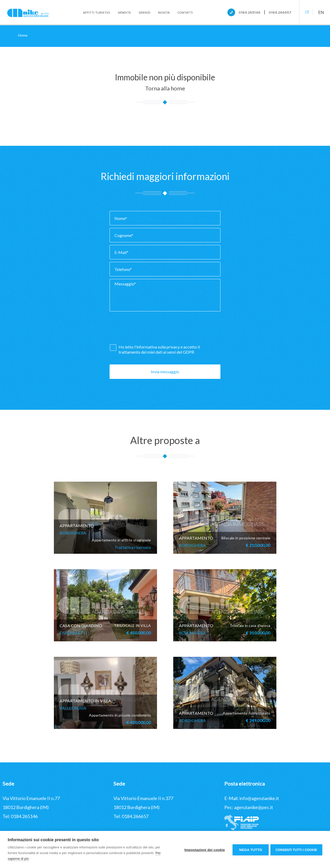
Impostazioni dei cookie (204, 850)
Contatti (185, 13)
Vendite (125, 13)
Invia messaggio (165, 372)
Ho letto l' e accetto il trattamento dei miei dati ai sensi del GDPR (159, 349)
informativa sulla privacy (158, 347)
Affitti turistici (97, 13)
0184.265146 (249, 12)
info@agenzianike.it (259, 798)
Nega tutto (250, 850)
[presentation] (149, 329)
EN (321, 12)
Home (23, 35)
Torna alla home (165, 88)
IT (307, 12)
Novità (164, 13)
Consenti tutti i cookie (296, 849)
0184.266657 (280, 12)
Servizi (145, 13)
